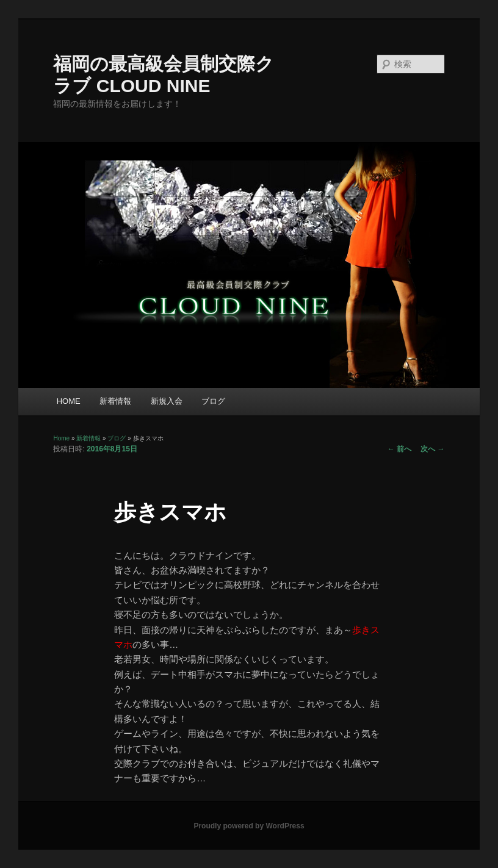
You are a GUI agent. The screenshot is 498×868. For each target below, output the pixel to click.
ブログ (213, 401)
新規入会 (167, 401)
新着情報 (115, 401)
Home (61, 438)
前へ (399, 449)
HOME (69, 401)
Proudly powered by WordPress (249, 826)
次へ (432, 449)
